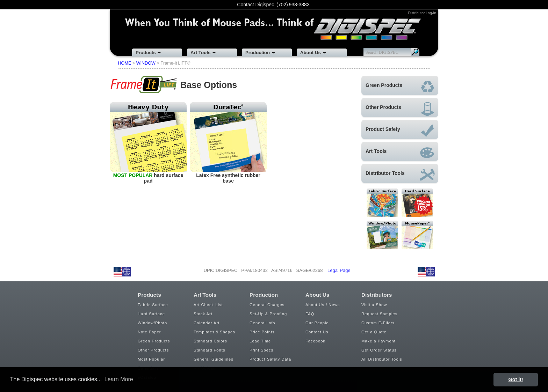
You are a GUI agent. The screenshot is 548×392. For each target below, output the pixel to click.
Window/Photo (152, 323)
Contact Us (317, 332)
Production (258, 53)
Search (415, 52)
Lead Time (260, 341)
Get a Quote (374, 332)
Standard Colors (210, 341)
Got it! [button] (516, 379)
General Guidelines (214, 359)
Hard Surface (151, 314)
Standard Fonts (210, 350)
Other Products (153, 350)
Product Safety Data (270, 359)
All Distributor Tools (382, 359)
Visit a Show (374, 305)
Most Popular (151, 359)
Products (146, 53)
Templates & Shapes (214, 332)
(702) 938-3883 (293, 5)
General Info (262, 323)
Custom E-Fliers (378, 323)
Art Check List (208, 305)
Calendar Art (207, 323)
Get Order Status (379, 350)
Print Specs (261, 350)
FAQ (310, 314)
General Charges (267, 305)
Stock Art (203, 314)
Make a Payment (378, 341)
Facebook (315, 341)
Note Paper (149, 332)
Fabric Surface (153, 305)
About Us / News (323, 305)
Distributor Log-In (422, 13)
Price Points (262, 332)
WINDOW (146, 63)
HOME (125, 63)
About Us (311, 53)
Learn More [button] (119, 379)
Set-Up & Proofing (268, 314)
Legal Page (339, 270)
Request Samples (379, 314)
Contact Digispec (255, 5)
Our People (317, 323)
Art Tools (200, 53)
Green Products (154, 341)
